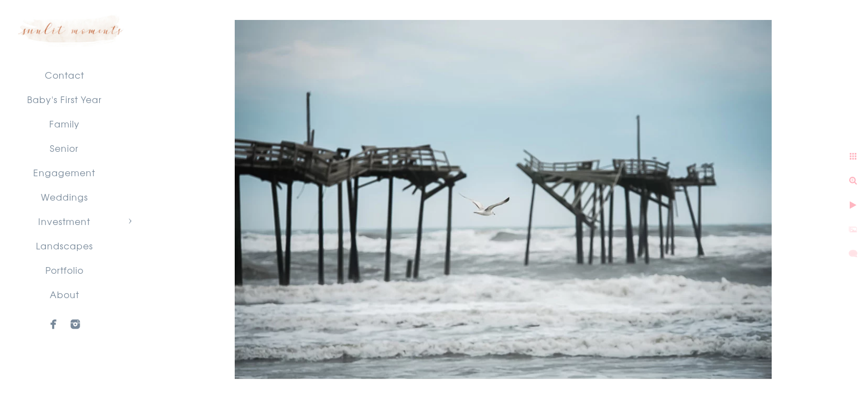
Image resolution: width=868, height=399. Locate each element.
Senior (64, 148)
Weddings (64, 197)
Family (64, 124)
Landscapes (64, 245)
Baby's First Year (64, 99)
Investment (64, 221)
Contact (64, 75)
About (64, 294)
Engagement (64, 172)
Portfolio (64, 270)
